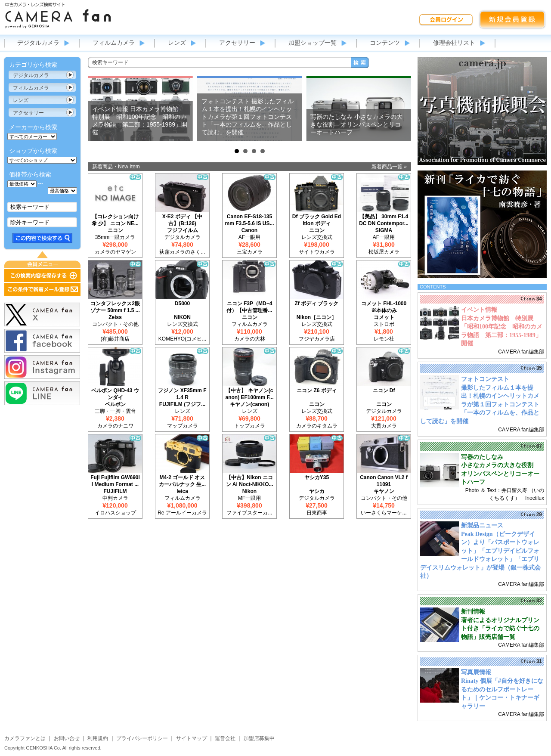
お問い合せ (67, 738)
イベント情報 (479, 310)
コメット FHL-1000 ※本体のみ (384, 307)
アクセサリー (237, 43)
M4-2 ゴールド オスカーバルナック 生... (182, 481)
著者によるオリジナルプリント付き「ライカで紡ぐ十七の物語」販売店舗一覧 (500, 629)
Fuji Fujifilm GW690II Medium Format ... (115, 481)
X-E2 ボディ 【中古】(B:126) (182, 220)
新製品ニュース (482, 525)
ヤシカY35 (317, 477)
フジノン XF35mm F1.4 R (182, 394)
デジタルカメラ (38, 43)
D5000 (182, 304)
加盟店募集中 (259, 738)
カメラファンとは (25, 738)
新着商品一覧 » (389, 167)
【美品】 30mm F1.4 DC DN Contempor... (384, 220)
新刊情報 (473, 612)
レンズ (177, 43)
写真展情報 (476, 672)
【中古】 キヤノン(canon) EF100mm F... (249, 394)
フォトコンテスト (485, 379)
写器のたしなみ (482, 457)
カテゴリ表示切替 (70, 75)
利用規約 (98, 738)
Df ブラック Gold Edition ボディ (317, 220)
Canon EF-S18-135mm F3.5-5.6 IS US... (249, 220)
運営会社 (225, 738)
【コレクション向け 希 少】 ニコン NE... (115, 220)
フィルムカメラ (114, 43)
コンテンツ (385, 43)
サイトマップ (192, 738)
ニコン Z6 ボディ (317, 390)
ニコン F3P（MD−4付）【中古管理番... (249, 307)
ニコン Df (384, 390)
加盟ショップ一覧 (313, 43)
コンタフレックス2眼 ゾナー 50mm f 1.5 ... (115, 307)
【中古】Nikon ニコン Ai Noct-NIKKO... (250, 481)
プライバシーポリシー (142, 738)
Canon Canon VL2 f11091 (384, 481)
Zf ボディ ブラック (317, 304)
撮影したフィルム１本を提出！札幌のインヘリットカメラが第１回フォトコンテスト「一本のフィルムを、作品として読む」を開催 (480, 404)
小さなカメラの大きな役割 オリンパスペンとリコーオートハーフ (500, 474)
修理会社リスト (454, 43)
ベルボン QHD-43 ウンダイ (115, 394)
